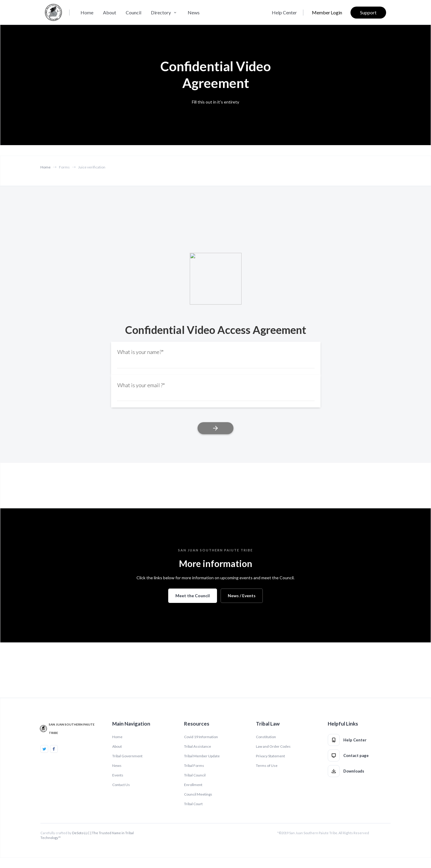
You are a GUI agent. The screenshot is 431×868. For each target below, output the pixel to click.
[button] (164, 13)
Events (118, 775)
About (110, 12)
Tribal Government (127, 756)
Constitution (266, 737)
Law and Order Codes (273, 746)
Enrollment (193, 785)
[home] (53, 12)
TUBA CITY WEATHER (215, 485)
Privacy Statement (270, 756)
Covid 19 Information (201, 737)
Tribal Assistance (198, 746)
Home (87, 12)
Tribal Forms (194, 766)
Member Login (327, 12)
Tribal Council (195, 775)
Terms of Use (267, 766)
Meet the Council (193, 596)
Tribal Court (193, 804)
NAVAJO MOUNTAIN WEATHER (215, 665)
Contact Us (121, 785)
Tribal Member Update (202, 756)
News (194, 12)
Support (368, 12)
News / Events (242, 596)
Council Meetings (198, 794)
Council (133, 12)
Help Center (284, 12)
